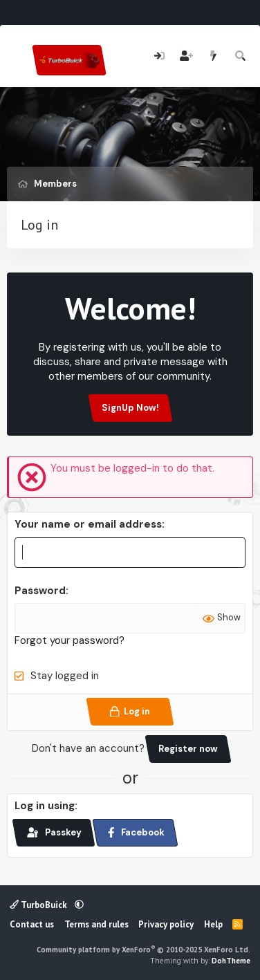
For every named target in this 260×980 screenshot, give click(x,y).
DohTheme (231, 961)
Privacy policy (166, 924)
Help (213, 924)
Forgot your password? (69, 640)
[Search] (241, 56)
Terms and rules (96, 924)
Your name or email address (88, 524)
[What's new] (213, 56)
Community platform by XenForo (143, 950)
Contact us (32, 924)
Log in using (45, 806)
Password (40, 591)
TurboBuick (39, 905)
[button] (79, 905)
